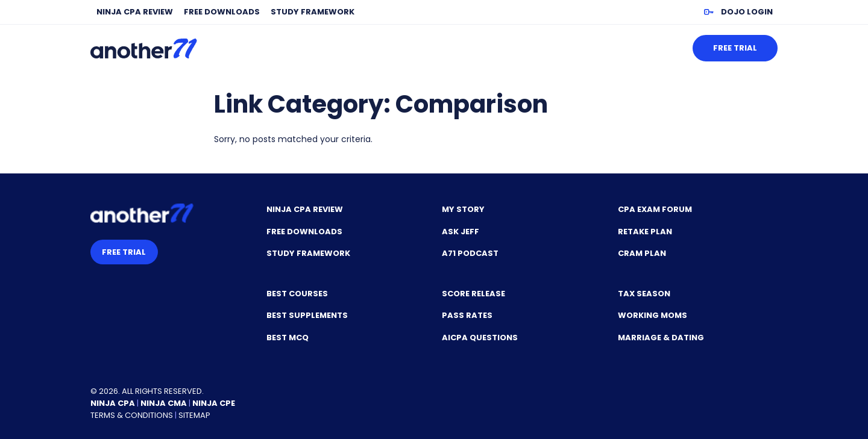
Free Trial (735, 48)
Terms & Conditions (132, 415)
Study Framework (313, 12)
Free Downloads (222, 12)
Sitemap (194, 415)
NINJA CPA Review (135, 12)
